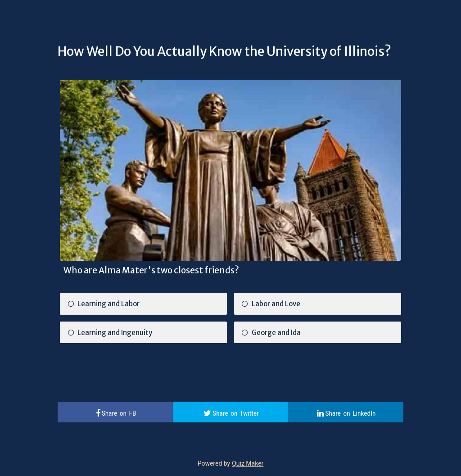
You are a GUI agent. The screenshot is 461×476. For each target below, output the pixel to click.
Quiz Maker (248, 463)
